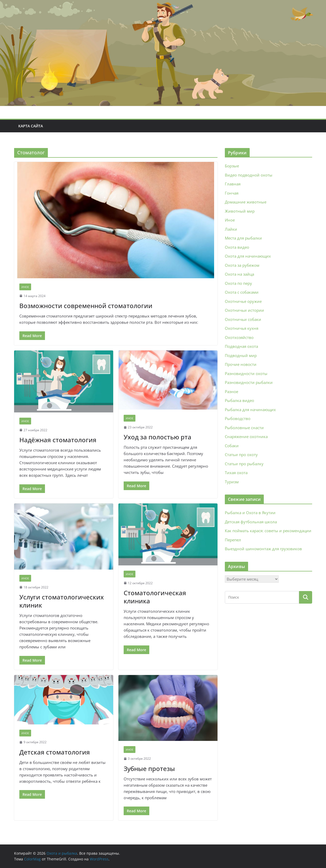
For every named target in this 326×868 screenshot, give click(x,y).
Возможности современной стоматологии (86, 306)
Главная (233, 184)
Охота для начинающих (248, 256)
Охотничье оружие (243, 301)
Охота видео (237, 247)
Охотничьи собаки (243, 319)
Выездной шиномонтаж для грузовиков (263, 549)
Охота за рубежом (242, 265)
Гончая (232, 193)
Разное (231, 392)
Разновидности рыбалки (249, 382)
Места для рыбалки (243, 238)
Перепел (233, 540)
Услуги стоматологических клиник (62, 601)
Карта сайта (31, 126)
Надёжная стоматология (58, 440)
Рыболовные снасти (244, 428)
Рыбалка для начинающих (250, 410)
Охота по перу (238, 283)
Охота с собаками (242, 292)
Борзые (232, 166)
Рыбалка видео (239, 400)
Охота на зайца (239, 274)
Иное (25, 287)
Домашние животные (246, 202)
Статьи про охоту (241, 455)
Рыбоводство (238, 418)
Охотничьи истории (244, 310)
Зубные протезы (149, 768)
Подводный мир (241, 355)
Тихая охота (236, 473)
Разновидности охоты (246, 373)
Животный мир (240, 211)
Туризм (232, 482)
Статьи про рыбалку (244, 464)
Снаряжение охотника (246, 436)
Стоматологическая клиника (155, 597)
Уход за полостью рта (158, 437)
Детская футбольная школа (251, 522)
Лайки (231, 229)
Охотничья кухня (242, 328)
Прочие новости (241, 364)
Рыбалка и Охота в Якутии (250, 513)
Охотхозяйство (239, 337)
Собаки (232, 446)
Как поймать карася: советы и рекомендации (268, 531)
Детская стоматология (55, 752)
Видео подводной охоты (249, 175)
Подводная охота (241, 346)
